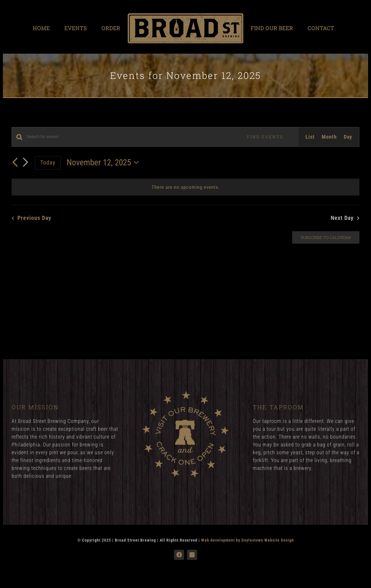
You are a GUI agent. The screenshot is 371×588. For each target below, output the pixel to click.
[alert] (185, 187)
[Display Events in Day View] (348, 137)
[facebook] (179, 555)
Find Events (265, 137)
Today (48, 162)
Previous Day (34, 218)
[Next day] (26, 163)
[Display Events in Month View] (329, 137)
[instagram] (192, 555)
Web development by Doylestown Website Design (248, 540)
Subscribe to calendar (326, 237)
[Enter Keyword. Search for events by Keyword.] (129, 137)
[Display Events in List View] (310, 137)
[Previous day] (15, 162)
